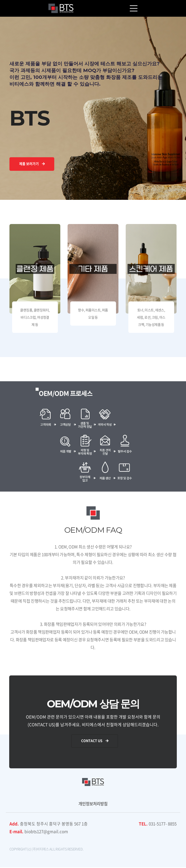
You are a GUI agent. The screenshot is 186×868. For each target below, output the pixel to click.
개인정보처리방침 (93, 804)
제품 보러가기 (32, 164)
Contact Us (95, 741)
